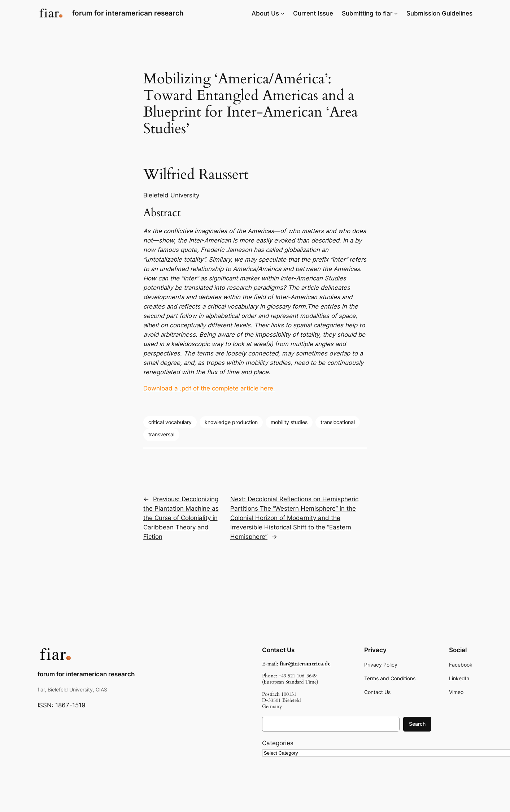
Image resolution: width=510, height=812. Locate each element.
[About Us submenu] (283, 13)
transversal (161, 434)
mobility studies (289, 422)
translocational (338, 422)
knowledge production (231, 422)
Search (417, 724)
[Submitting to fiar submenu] (396, 13)
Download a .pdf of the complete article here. (209, 388)
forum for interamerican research (128, 13)
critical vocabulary (170, 422)
